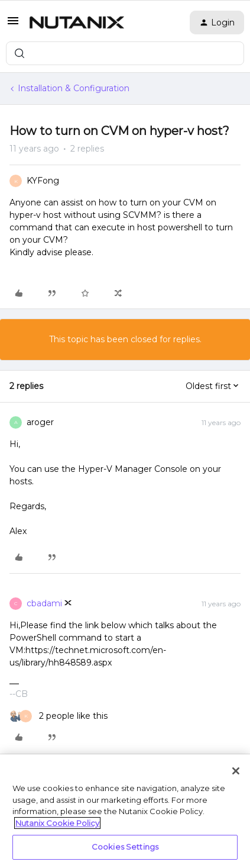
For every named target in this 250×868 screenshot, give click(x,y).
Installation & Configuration (74, 88)
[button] (13, 25)
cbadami (44, 603)
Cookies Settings (125, 847)
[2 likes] (59, 716)
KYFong (43, 181)
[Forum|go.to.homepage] (77, 22)
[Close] (236, 771)
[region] (125, 811)
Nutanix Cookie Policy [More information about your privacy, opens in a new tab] (57, 823)
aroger (40, 422)
